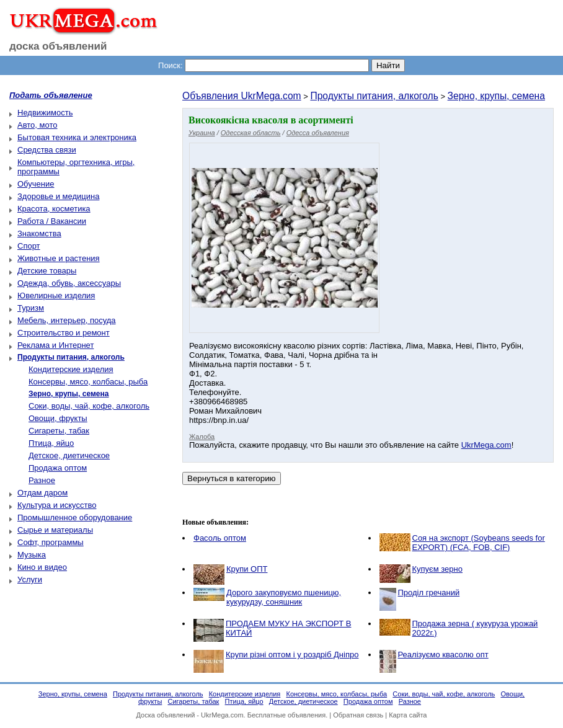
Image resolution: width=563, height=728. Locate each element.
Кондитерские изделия (71, 369)
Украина (202, 133)
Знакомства (39, 233)
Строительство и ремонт (64, 333)
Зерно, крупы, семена (496, 96)
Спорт (29, 246)
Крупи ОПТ (247, 569)
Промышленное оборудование (75, 517)
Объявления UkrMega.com (242, 96)
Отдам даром (42, 493)
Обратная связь (358, 715)
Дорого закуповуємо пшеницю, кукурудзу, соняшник (284, 597)
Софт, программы (51, 542)
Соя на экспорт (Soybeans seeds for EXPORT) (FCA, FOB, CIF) (479, 543)
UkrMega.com (486, 445)
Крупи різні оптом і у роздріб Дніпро (292, 655)
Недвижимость (45, 113)
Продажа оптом (58, 468)
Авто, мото (37, 125)
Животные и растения (59, 258)
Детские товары (47, 271)
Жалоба (202, 437)
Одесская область (251, 133)
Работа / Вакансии (52, 221)
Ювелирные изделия (56, 295)
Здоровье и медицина (58, 196)
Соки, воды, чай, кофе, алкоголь (89, 406)
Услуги (30, 579)
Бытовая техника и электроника (77, 137)
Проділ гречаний (429, 593)
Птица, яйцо (51, 443)
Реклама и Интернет (55, 345)
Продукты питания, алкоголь (374, 96)
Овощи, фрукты (58, 418)
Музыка (32, 555)
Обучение (36, 184)
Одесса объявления (318, 133)
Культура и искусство (57, 505)
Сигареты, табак (59, 431)
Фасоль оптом (220, 538)
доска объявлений (58, 46)
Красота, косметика (54, 209)
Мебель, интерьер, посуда (67, 320)
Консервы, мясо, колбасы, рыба (88, 382)
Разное (42, 480)
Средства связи (47, 150)
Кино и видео (42, 567)
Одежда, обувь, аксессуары (69, 283)
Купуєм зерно (437, 569)
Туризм (31, 308)
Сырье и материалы (55, 530)
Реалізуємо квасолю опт (443, 655)
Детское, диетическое (69, 455)
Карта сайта (408, 715)
